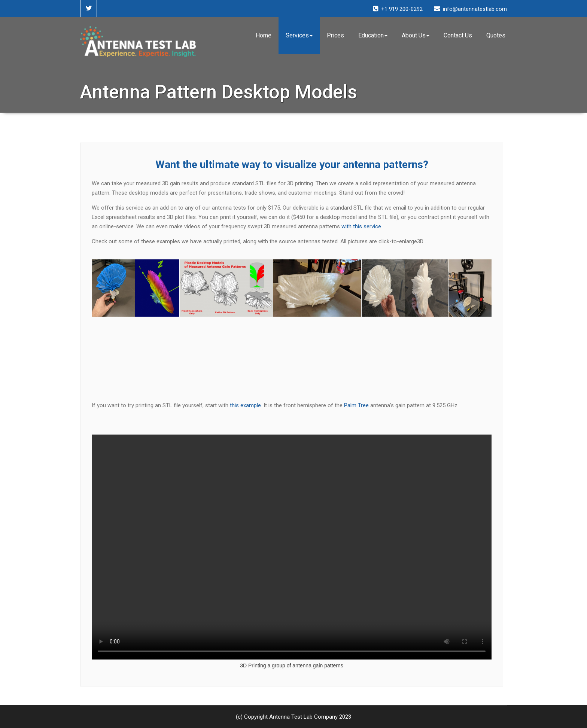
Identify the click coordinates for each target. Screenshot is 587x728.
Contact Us (458, 35)
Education (373, 35)
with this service (361, 226)
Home (264, 35)
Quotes (496, 35)
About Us (416, 35)
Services (299, 35)
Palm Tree (356, 405)
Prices (335, 35)
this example (245, 405)
